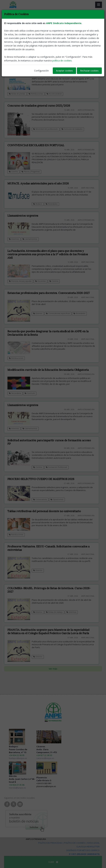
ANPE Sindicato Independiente (64, 23)
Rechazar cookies (89, 71)
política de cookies (62, 61)
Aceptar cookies (64, 71)
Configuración (41, 71)
